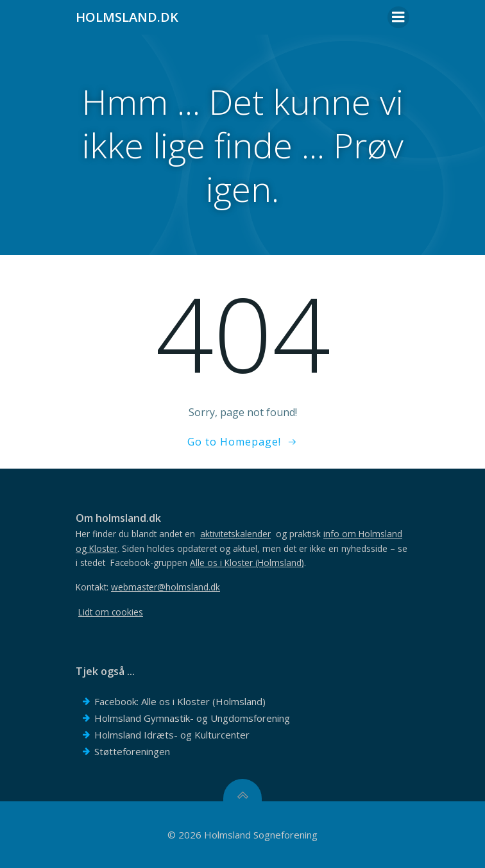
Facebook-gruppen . (208, 563)
